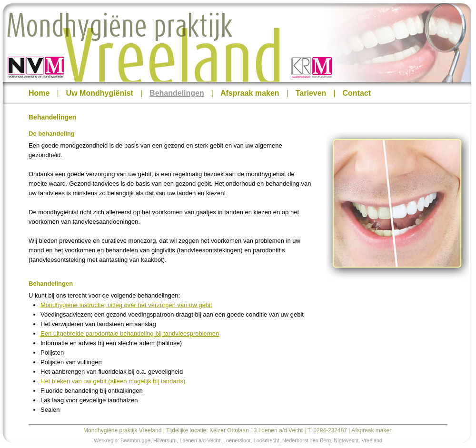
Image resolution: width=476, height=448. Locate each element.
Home (39, 93)
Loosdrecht (267, 440)
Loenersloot (237, 440)
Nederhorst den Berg (307, 440)
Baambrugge (135, 440)
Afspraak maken (250, 93)
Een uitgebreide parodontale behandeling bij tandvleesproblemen (130, 334)
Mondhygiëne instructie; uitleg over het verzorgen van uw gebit (126, 305)
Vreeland (372, 440)
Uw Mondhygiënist (100, 93)
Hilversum (165, 440)
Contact (357, 93)
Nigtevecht (346, 440)
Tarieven (311, 93)
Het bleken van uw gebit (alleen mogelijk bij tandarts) (113, 381)
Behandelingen (177, 93)
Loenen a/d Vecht (200, 440)
